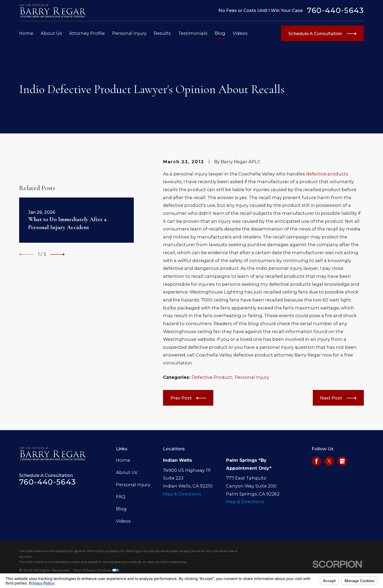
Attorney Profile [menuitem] (87, 33)
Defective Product (212, 377)
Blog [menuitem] (220, 33)
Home (123, 460)
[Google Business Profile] (342, 461)
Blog (121, 509)
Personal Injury (252, 377)
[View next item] (57, 254)
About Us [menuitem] (51, 33)
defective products (327, 174)
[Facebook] (317, 461)
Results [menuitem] (162, 33)
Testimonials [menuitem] (193, 33)
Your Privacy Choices (96, 570)
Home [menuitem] (26, 33)
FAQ (121, 497)
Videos (123, 521)
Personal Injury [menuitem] (129, 33)
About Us (127, 472)
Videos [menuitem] (240, 33)
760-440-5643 (335, 11)
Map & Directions (182, 494)
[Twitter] (329, 461)
